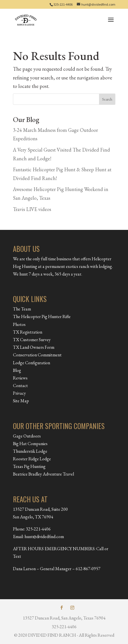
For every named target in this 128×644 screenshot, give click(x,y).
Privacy (19, 393)
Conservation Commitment (37, 355)
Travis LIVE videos (32, 209)
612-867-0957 (88, 569)
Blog (17, 370)
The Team (22, 309)
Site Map (21, 401)
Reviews (20, 378)
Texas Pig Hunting (29, 466)
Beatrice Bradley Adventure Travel (43, 474)
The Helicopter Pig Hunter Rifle (42, 317)
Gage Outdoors (27, 436)
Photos (19, 324)
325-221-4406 (63, 4)
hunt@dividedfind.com (44, 537)
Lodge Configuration (32, 363)
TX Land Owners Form (34, 347)
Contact (20, 386)
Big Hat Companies (30, 444)
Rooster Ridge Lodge (32, 459)
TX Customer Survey (32, 340)
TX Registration (28, 332)
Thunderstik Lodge (30, 451)
